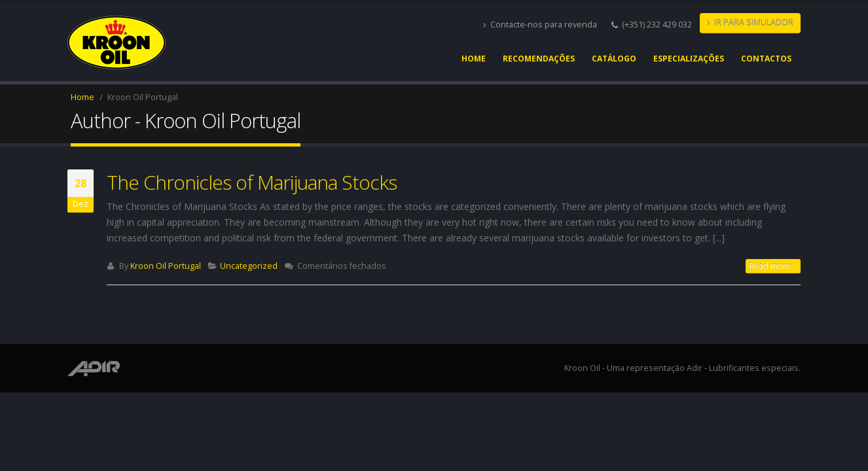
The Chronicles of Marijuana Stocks (252, 182)
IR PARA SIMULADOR (750, 23)
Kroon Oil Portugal (166, 266)
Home (474, 59)
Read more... (773, 266)
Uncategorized (249, 266)
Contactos (766, 59)
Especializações (689, 59)
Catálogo (614, 59)
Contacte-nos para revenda (540, 25)
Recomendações (539, 59)
